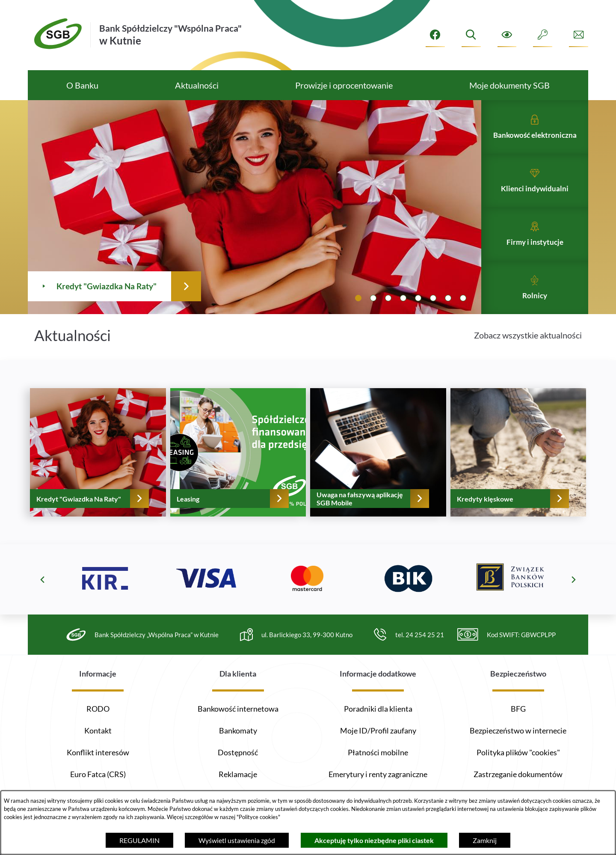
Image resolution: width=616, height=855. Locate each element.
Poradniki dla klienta (378, 709)
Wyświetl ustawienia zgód (237, 840)
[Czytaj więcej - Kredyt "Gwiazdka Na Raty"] (168, 207)
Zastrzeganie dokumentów (518, 774)
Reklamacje (238, 774)
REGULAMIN (139, 840)
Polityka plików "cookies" (518, 752)
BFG (518, 709)
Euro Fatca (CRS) (98, 774)
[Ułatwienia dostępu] (507, 35)
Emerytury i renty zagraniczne (378, 774)
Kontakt (98, 730)
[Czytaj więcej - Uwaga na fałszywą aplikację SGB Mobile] (378, 469)
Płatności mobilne (378, 752)
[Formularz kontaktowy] (579, 35)
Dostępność (238, 752)
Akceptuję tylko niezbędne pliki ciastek (374, 840)
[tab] (358, 298)
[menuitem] (82, 85)
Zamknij (485, 840)
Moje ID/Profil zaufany (378, 730)
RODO (98, 709)
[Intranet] (543, 35)
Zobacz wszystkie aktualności (528, 352)
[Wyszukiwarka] (471, 35)
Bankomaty (238, 730)
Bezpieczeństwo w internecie (518, 730)
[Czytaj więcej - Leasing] (238, 469)
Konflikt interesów (98, 752)
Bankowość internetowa (238, 709)
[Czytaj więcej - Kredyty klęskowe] (518, 469)
